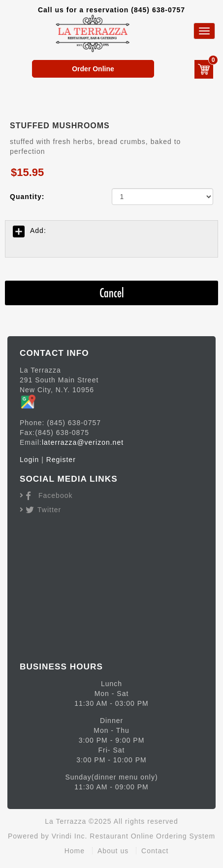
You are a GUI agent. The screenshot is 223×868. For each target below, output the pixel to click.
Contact (155, 851)
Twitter (49, 510)
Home (75, 851)
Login (29, 460)
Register (61, 460)
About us (113, 851)
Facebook (55, 495)
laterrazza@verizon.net (83, 442)
